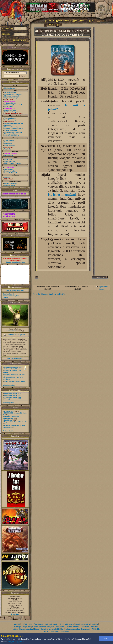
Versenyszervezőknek (12, 136)
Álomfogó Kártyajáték (22, 627)
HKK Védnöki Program (13, 163)
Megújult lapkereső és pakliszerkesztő (11, 417)
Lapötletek (8, 420)
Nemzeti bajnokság (11, 130)
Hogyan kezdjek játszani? (13, 94)
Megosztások (9, 155)
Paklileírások (9, 169)
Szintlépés (8, 125)
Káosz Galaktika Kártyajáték (43, 627)
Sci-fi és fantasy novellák (70, 629)
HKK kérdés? (9, 411)
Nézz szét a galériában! (15, 358)
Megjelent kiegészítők (12, 96)
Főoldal (17, 624)
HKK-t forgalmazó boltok (13, 105)
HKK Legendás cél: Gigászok (15, 381)
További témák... (8, 431)
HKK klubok (9, 106)
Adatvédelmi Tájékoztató (9, 215)
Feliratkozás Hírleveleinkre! (14, 194)
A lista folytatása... (9, 385)
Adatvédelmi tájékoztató (60, 631)
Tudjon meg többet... (17, 642)
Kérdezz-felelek (10, 185)
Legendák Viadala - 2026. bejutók (16, 422)
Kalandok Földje (51, 624)
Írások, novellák (10, 171)
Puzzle (71, 624)
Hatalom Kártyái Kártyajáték (87, 624)
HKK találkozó (10, 145)
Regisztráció (86, 629)
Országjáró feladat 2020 (13, 399)
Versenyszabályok (11, 134)
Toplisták (8, 149)
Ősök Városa (11, 331)
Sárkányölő (63, 624)
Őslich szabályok (10, 103)
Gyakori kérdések (11, 183)
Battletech (95, 627)
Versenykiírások (10, 118)
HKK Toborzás (10, 161)
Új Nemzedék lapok (11, 112)
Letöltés (7, 177)
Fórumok (8, 142)
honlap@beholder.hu (15, 598)
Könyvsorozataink (26, 629)
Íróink (15, 629)
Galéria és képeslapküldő (50, 629)
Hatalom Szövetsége (11, 127)
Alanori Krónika (73, 627)
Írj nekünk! (15, 614)
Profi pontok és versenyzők (14, 123)
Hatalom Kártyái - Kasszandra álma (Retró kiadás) (11, 296)
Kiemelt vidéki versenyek (13, 132)
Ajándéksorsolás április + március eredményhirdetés (12, 368)
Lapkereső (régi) (10, 110)
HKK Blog (8, 159)
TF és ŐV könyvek (11, 173)
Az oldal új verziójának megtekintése (49, 294)
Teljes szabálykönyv (11, 98)
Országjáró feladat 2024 (13, 393)
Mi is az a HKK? (10, 92)
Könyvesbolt (60, 627)
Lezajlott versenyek (11, 120)
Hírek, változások (10, 88)
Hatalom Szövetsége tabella (14, 129)
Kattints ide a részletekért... (15, 262)
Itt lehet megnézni (62, 194)
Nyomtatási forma (103, 288)
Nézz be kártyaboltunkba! (15, 290)
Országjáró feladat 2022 (13, 397)
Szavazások (8, 144)
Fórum (37, 629)
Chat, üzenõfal (9, 140)
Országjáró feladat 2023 (13, 395)
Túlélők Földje (27, 624)
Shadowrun (85, 627)
